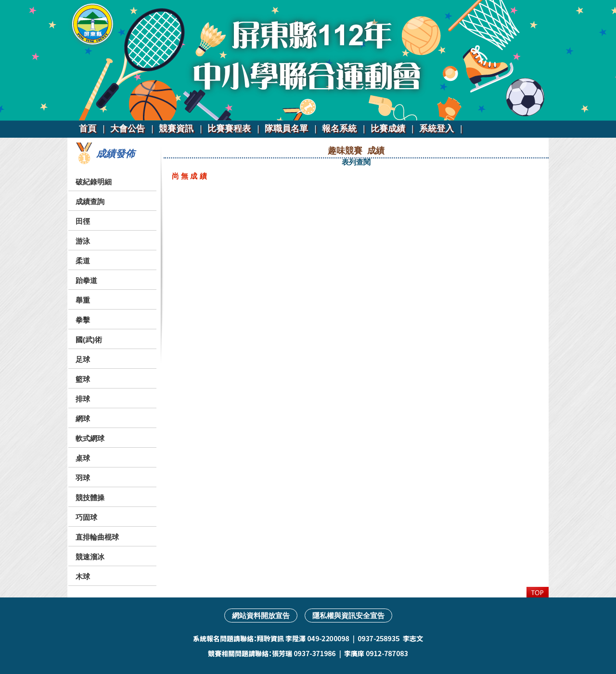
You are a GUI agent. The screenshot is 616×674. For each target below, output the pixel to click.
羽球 (83, 478)
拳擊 (83, 320)
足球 (83, 359)
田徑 (83, 221)
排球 (83, 399)
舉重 (83, 300)
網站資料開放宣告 (261, 616)
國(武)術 (89, 340)
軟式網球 (90, 438)
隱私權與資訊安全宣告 (348, 616)
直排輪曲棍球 (97, 537)
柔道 (83, 261)
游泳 (83, 241)
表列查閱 (356, 162)
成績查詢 (90, 201)
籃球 (83, 379)
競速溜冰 (90, 557)
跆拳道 (86, 280)
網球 (83, 419)
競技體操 (90, 498)
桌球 (83, 458)
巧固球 (86, 517)
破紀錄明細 (94, 182)
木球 (83, 577)
